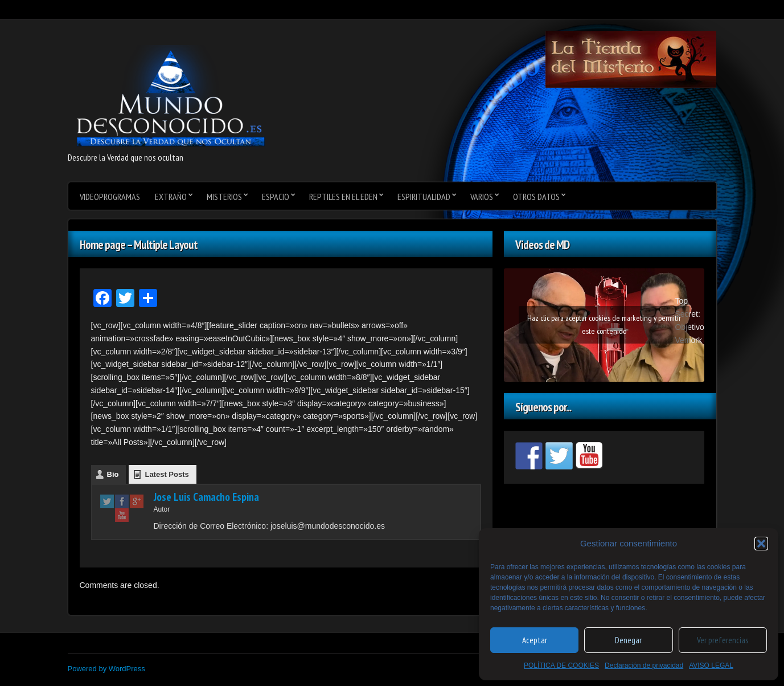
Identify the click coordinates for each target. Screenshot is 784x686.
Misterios (224, 197)
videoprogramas (110, 197)
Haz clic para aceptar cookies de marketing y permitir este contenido (604, 324)
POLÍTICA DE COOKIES (561, 665)
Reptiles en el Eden (343, 197)
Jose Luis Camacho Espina (206, 497)
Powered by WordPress (106, 669)
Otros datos (536, 197)
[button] (761, 544)
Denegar (628, 640)
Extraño (171, 197)
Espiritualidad (424, 197)
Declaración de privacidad (644, 665)
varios (482, 197)
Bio (113, 474)
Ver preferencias (723, 640)
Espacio (276, 197)
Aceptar (535, 640)
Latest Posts (167, 474)
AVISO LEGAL (711, 665)
